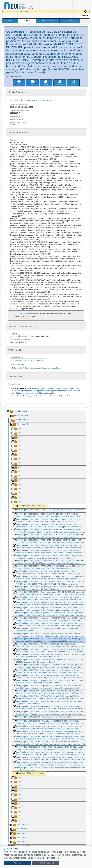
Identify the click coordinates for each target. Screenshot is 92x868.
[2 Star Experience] (54, 12)
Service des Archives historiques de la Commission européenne (36, 368)
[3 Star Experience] (56, 12)
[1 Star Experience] (51, 12)
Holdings (27, 21)
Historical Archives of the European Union (28, 360)
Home (10, 21)
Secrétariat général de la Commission (36, 100)
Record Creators (48, 21)
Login (85, 16)
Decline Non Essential (46, 863)
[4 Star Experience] (59, 12)
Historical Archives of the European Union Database (25, 6)
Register (31, 313)
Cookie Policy (54, 855)
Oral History (70, 21)
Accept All (17, 863)
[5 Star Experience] (61, 12)
